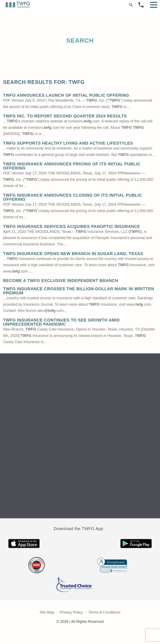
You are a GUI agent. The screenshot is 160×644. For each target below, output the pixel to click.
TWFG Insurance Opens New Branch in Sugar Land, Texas (73, 254)
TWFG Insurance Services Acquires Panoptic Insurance (72, 226)
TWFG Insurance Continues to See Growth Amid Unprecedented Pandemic (61, 322)
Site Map (47, 612)
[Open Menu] (154, 5)
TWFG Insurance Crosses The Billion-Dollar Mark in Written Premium (79, 291)
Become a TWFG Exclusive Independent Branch (61, 281)
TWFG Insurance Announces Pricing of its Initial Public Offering (72, 166)
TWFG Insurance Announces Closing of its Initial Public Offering (73, 197)
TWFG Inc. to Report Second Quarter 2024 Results (65, 116)
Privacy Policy (71, 612)
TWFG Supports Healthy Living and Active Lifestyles (68, 143)
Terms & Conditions (104, 612)
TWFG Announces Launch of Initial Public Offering (66, 95)
